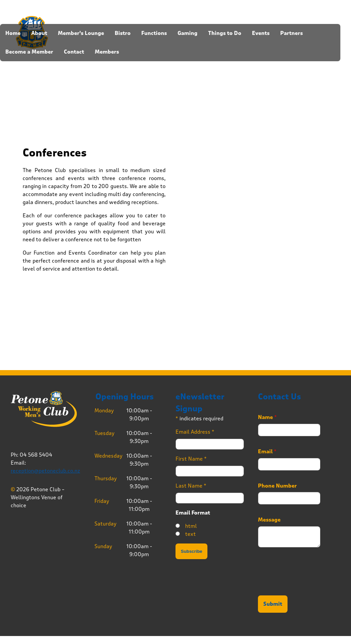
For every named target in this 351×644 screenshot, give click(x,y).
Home (13, 33)
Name (267, 417)
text (190, 534)
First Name (191, 459)
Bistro (123, 33)
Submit (273, 604)
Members (107, 52)
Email (267, 452)
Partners (292, 33)
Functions (154, 33)
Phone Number (277, 486)
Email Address (195, 432)
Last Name (191, 486)
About (39, 33)
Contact (74, 52)
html (191, 526)
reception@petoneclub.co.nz (45, 471)
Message (269, 520)
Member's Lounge (81, 33)
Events (261, 33)
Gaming (187, 33)
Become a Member (29, 52)
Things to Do (225, 33)
